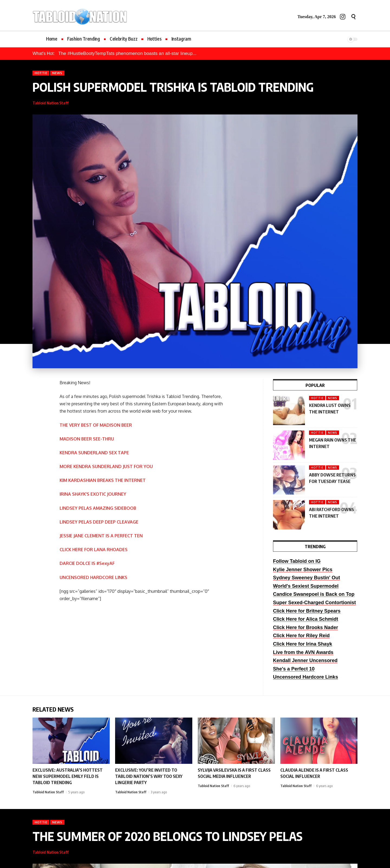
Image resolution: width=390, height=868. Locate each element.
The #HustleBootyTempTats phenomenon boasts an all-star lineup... (127, 53)
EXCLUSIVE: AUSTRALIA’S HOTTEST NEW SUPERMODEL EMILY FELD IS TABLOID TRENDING (68, 776)
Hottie (41, 73)
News (57, 73)
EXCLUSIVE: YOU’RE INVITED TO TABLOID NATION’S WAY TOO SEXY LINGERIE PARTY (149, 776)
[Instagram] (343, 17)
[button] (353, 17)
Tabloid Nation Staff (51, 103)
